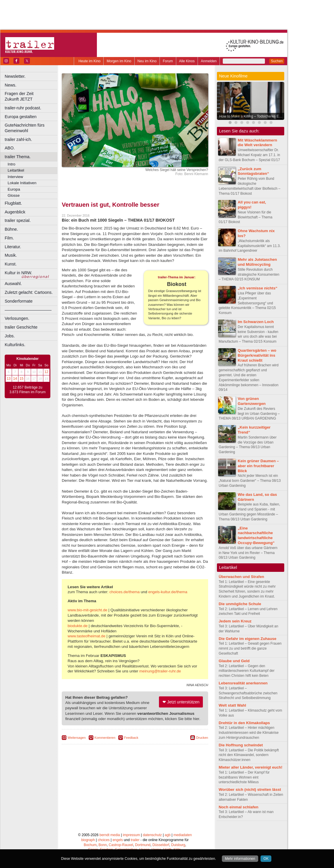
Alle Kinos (187, 61)
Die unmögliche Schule (240, 604)
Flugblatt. (13, 203)
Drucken (202, 738)
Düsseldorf (161, 845)
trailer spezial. (18, 220)
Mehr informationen (240, 859)
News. (11, 85)
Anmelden (209, 61)
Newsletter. (15, 76)
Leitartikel (16, 170)
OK (266, 859)
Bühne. (11, 229)
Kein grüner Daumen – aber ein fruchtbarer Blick (258, 466)
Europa (14, 189)
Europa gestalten (21, 117)
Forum (168, 61)
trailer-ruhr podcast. (23, 108)
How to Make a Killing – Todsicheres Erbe (252, 116)
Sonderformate (19, 301)
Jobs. (10, 336)
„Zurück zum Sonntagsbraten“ (253, 171)
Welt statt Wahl (232, 705)
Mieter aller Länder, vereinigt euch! (251, 767)
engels (118, 840)
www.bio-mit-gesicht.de (88, 610)
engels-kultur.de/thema (168, 592)
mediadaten (183, 835)
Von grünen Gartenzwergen (252, 401)
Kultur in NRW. (18, 273)
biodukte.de (78, 626)
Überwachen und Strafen (241, 577)
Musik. (11, 255)
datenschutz (152, 835)
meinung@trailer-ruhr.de (160, 671)
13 (9, 379)
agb (168, 835)
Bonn (103, 845)
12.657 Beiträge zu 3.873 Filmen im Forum (27, 390)
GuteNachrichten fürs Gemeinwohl (25, 128)
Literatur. (13, 247)
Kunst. (11, 264)
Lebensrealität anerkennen (243, 683)
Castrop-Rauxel (121, 845)
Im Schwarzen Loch (256, 322)
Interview (15, 177)
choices (104, 840)
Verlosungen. (17, 318)
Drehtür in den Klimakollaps (244, 723)
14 (15, 379)
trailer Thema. (18, 157)
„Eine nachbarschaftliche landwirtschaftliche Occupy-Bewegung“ (256, 535)
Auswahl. (13, 284)
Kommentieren (105, 738)
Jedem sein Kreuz (235, 621)
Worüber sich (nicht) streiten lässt (250, 790)
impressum (132, 835)
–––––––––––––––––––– (28, 310)
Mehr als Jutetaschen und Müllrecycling (257, 262)
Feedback (131, 738)
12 (46, 372)
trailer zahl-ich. (18, 139)
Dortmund (143, 845)
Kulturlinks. (15, 345)
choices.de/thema (125, 592)
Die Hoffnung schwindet (241, 745)
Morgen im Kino (119, 61)
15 (22, 379)
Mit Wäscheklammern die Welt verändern (257, 143)
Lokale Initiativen (22, 183)
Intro (11, 164)
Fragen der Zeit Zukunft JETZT (32, 96)
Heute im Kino (89, 61)
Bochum (90, 845)
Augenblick (15, 212)
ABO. (10, 148)
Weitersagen (77, 738)
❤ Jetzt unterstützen (181, 702)
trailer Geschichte (21, 327)
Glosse (14, 195)
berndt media (110, 835)
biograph (88, 840)
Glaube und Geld (234, 661)
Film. (9, 238)
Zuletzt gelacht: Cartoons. (29, 292)
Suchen (277, 61)
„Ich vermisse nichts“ (258, 288)
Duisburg (178, 845)
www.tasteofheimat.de (87, 636)
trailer (135, 840)
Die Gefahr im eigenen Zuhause (247, 639)
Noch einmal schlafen (239, 807)
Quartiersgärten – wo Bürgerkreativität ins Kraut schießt (257, 355)
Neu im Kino (147, 61)
